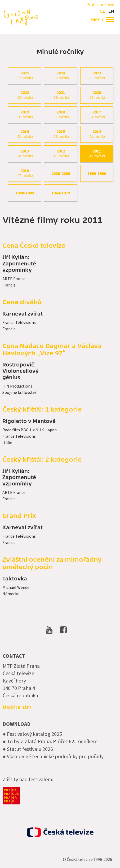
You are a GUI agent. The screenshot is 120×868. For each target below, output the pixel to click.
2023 (97, 75)
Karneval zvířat (23, 314)
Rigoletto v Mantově (29, 421)
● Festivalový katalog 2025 (32, 734)
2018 (61, 115)
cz (102, 11)
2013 (25, 154)
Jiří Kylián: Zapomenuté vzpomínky (19, 264)
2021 (61, 95)
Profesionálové (100, 4)
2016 (25, 134)
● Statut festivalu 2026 (28, 749)
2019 (25, 115)
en (111, 11)
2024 (61, 75)
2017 (97, 115)
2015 (61, 134)
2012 (61, 154)
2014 (97, 134)
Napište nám (17, 707)
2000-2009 (61, 173)
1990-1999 (97, 173)
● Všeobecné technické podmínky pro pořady (53, 756)
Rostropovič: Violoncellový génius (21, 371)
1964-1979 (61, 193)
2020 (97, 95)
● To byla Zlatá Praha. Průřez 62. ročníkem (50, 741)
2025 (25, 75)
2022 (25, 95)
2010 (25, 173)
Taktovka (15, 579)
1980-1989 (25, 193)
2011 (97, 154)
